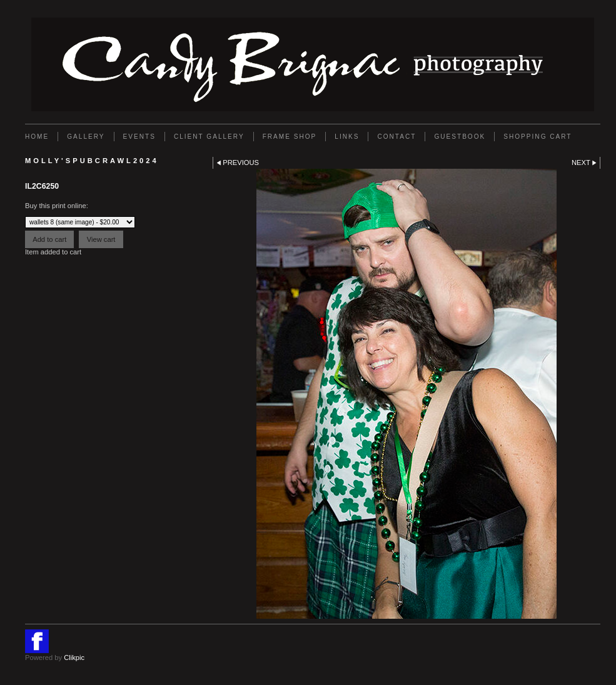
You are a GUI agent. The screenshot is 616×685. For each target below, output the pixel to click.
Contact (396, 137)
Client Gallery (209, 137)
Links (347, 137)
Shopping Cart (538, 137)
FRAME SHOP (290, 137)
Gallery (86, 137)
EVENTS (139, 137)
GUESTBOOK (460, 137)
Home (37, 137)
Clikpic (74, 657)
